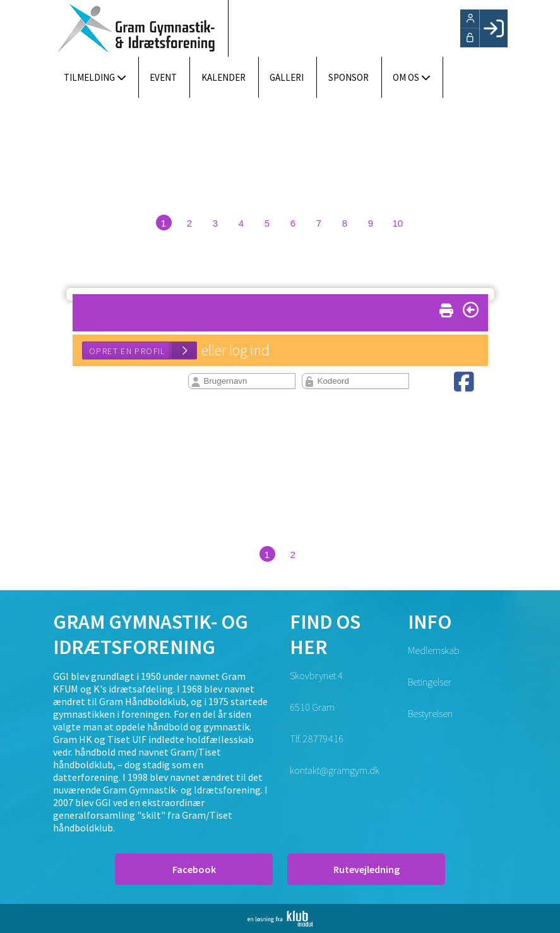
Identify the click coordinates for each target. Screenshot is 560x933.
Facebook (194, 869)
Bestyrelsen (430, 713)
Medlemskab (434, 650)
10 (398, 223)
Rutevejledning (366, 869)
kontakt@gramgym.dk (335, 770)
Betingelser (430, 682)
